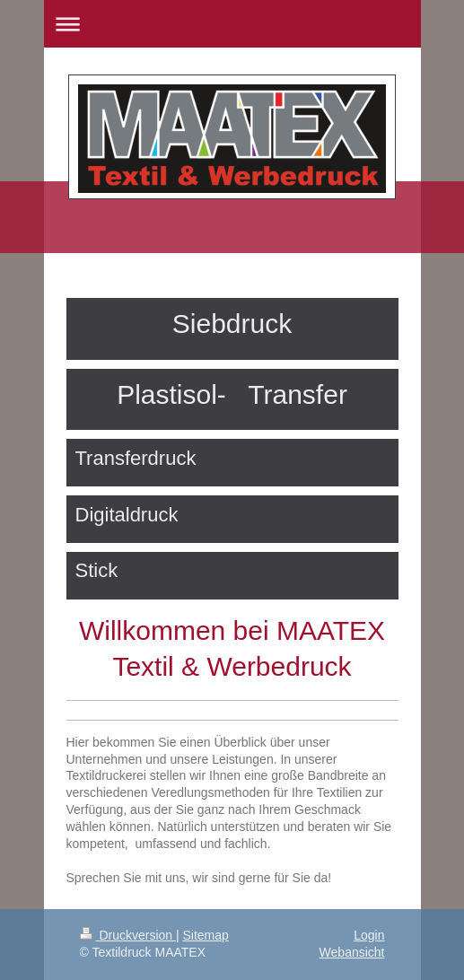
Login (369, 935)
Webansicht (352, 952)
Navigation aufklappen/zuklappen (232, 24)
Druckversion (128, 935)
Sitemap (206, 935)
